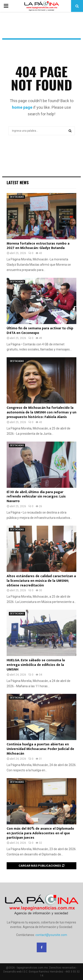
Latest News (18, 182)
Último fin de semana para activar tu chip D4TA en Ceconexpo (40, 331)
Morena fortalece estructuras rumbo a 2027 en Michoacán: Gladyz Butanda (38, 246)
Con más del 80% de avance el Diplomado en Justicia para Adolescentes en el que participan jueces (40, 833)
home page (22, 107)
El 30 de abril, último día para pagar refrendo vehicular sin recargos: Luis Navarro (36, 497)
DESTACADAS (17, 197)
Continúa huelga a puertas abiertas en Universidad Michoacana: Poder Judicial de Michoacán (40, 749)
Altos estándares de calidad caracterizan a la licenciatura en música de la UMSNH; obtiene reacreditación (41, 581)
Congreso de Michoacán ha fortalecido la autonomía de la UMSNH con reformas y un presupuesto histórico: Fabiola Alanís (41, 412)
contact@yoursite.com (51, 935)
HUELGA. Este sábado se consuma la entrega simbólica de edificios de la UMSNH (36, 665)
